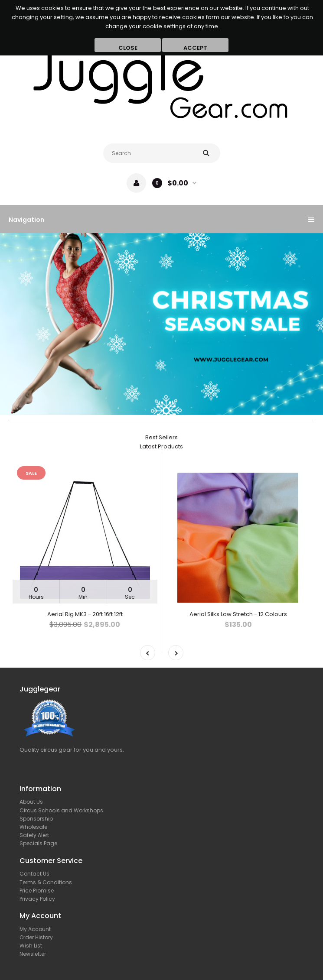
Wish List (31, 946)
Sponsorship (36, 819)
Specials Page (38, 843)
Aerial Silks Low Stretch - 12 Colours (238, 614)
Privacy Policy (37, 899)
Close (128, 48)
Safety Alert (34, 835)
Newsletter (33, 954)
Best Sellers (161, 437)
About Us (31, 802)
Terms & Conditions (46, 882)
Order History (36, 937)
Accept (195, 48)
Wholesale (33, 827)
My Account (35, 929)
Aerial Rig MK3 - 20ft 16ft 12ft (85, 614)
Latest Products (161, 446)
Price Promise (37, 891)
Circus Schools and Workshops (61, 810)
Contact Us (34, 874)
